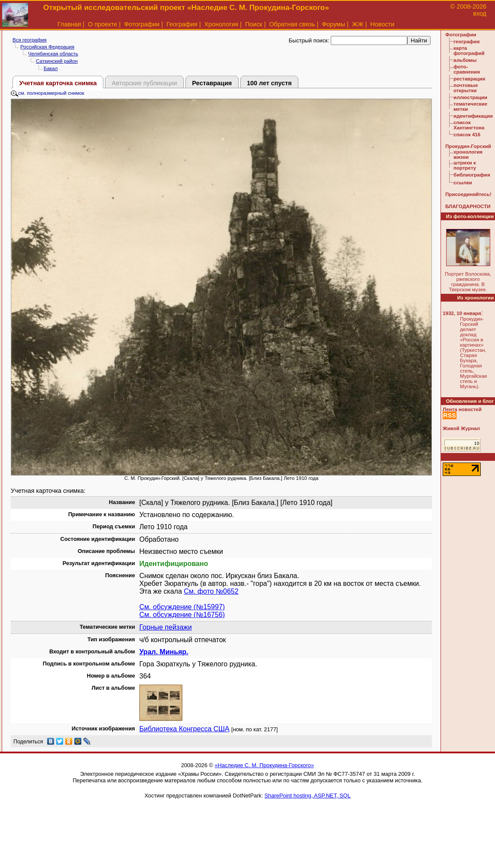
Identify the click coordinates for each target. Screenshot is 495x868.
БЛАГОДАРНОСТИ (468, 206)
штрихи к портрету (465, 165)
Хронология (221, 24)
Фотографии (142, 24)
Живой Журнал (461, 428)
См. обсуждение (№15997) (182, 607)
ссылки (463, 183)
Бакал (51, 68)
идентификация (473, 116)
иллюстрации (470, 97)
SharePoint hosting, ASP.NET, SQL (308, 796)
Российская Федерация (47, 47)
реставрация (469, 79)
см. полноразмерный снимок (48, 93)
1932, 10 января (462, 313)
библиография (472, 175)
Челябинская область (53, 54)
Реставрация (212, 83)
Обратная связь (292, 24)
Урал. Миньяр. (164, 652)
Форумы (333, 24)
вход (480, 13)
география (466, 42)
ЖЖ (358, 24)
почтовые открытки (466, 88)
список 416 (467, 135)
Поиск (254, 24)
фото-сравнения (467, 69)
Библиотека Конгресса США (184, 729)
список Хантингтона (469, 125)
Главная (69, 24)
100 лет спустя (269, 83)
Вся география (30, 40)
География (182, 24)
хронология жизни (468, 154)
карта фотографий (469, 51)
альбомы (465, 60)
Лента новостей (462, 409)
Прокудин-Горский (468, 146)
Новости (383, 24)
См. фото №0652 (211, 591)
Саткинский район (57, 61)
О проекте (102, 24)
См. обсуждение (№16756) (182, 615)
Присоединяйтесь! (468, 194)
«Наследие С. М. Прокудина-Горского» (264, 765)
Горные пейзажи (165, 627)
